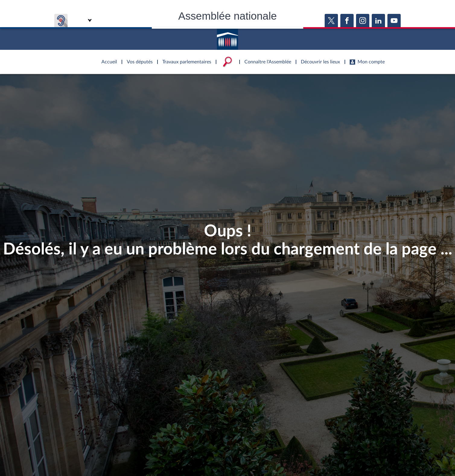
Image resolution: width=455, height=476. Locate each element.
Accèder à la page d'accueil (227, 37)
